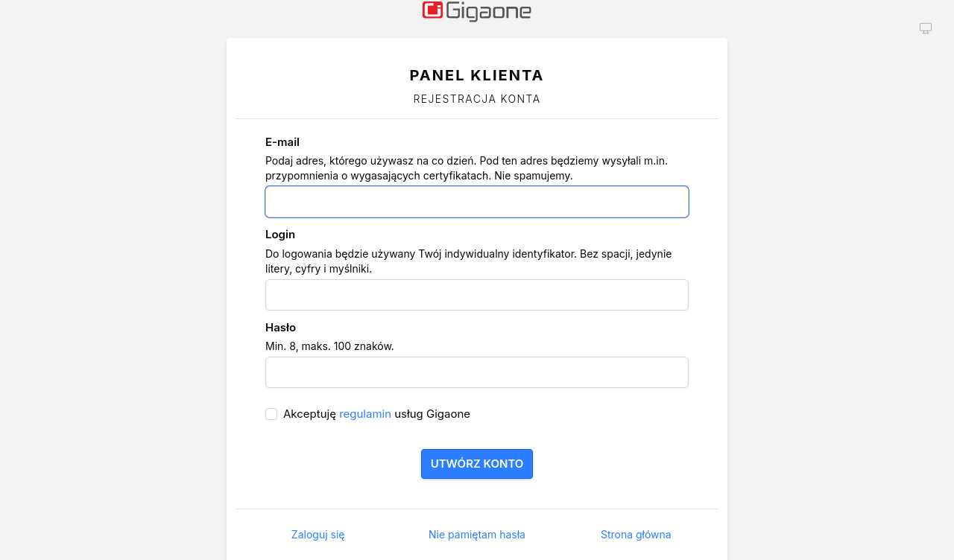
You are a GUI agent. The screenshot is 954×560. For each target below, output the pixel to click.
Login (280, 234)
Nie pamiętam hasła (477, 534)
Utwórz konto (477, 464)
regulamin (365, 414)
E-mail (282, 142)
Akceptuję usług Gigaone (377, 414)
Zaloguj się (318, 534)
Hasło (281, 327)
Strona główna (636, 534)
